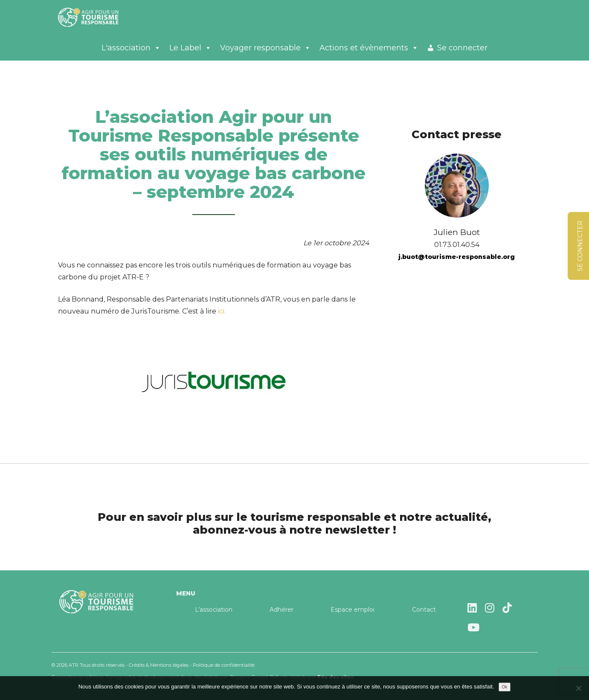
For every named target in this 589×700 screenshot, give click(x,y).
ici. (222, 311)
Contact (424, 610)
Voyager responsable (265, 48)
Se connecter (462, 48)
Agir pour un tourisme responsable (99, 17)
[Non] (578, 688)
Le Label (190, 48)
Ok (505, 687)
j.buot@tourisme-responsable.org (457, 257)
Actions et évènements (369, 48)
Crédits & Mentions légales (159, 665)
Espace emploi (353, 610)
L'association (131, 48)
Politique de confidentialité (224, 665)
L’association (214, 610)
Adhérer (281, 610)
